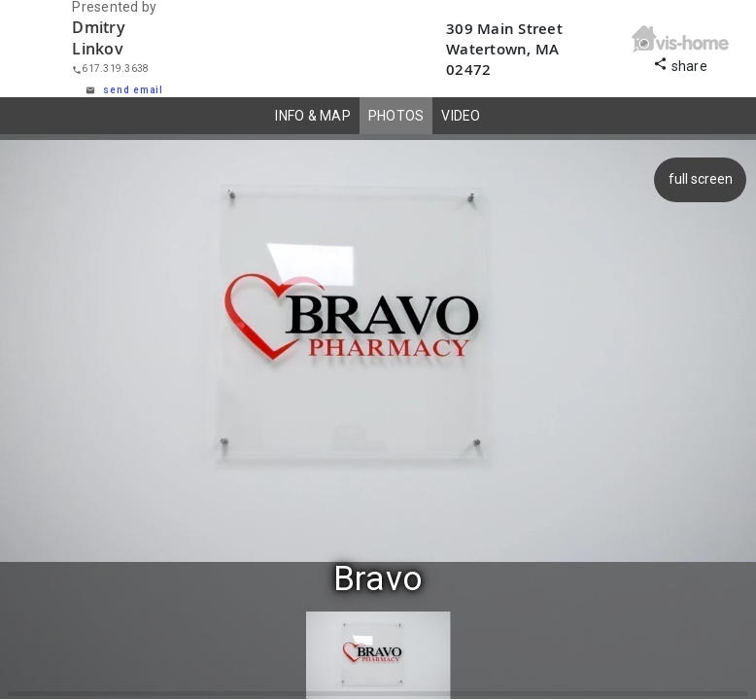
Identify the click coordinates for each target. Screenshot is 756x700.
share (680, 64)
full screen (698, 179)
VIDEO (461, 116)
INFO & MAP (313, 116)
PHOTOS (396, 116)
